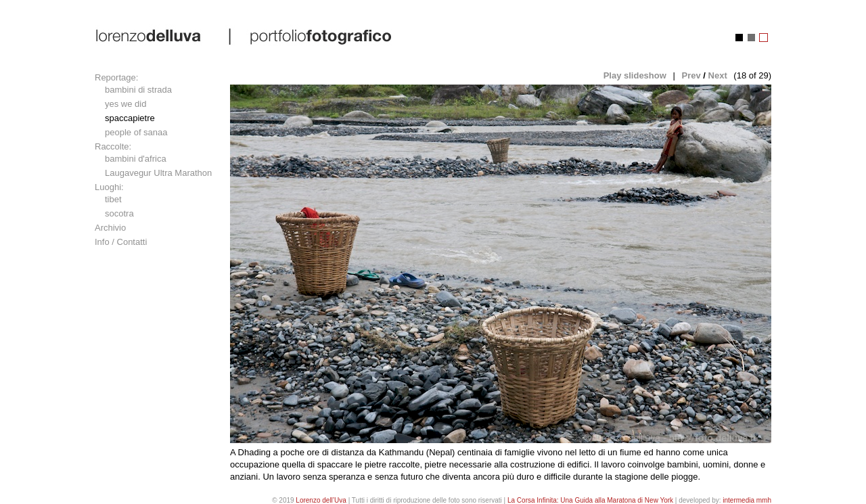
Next (718, 75)
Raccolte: (113, 146)
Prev (691, 75)
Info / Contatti (121, 242)
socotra (119, 213)
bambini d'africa (136, 159)
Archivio (110, 228)
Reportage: (116, 77)
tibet (113, 199)
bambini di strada (138, 90)
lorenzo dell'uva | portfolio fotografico (245, 36)
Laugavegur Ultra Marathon (158, 173)
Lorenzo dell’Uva (321, 500)
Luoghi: (109, 187)
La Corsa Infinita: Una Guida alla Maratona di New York (590, 500)
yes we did (126, 104)
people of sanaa (136, 132)
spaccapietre (130, 118)
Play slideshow (635, 75)
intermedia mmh (747, 500)
